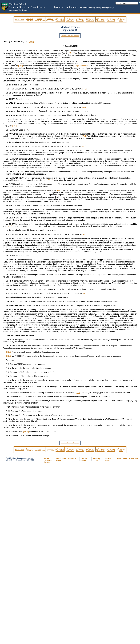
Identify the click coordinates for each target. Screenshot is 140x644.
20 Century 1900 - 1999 (111, 20)
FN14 (8, 425)
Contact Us (72, 459)
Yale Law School (108, 459)
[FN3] (21, 66)
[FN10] (50, 180)
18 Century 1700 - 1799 (90, 20)
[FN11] (59, 190)
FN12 (8, 415)
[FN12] (9, 226)
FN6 (8, 386)
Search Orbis (134, 459)
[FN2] (71, 53)
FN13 (8, 419)
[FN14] (85, 293)
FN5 (8, 380)
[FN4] (75, 66)
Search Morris (122, 459)
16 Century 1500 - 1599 (70, 20)
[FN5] (84, 89)
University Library (96, 459)
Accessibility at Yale (61, 459)
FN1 (8, 364)
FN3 (8, 372)
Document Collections (29, 20)
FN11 (8, 411)
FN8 (8, 397)
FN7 (8, 393)
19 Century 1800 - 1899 (100, 20)
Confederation (84, 66)
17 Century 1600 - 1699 (80, 20)
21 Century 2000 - (121, 20)
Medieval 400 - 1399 (50, 20)
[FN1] (31, 42)
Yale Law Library (84, 459)
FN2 (8, 368)
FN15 (8, 431)
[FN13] (85, 234)
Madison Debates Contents (70, 36)
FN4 (8, 376)
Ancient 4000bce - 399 (40, 20)
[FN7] (15, 126)
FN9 (8, 401)
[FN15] (9, 352)
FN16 (8, 436)
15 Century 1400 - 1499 (60, 20)
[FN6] (84, 107)
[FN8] (78, 393)
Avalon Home (19, 20)
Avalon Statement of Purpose (49, 460)
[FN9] (84, 146)
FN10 (8, 407)
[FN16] (26, 431)
